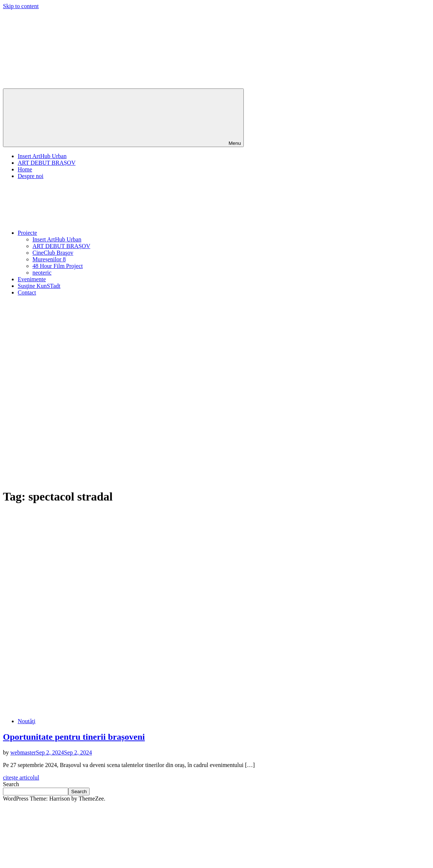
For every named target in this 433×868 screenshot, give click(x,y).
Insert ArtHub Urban (42, 156)
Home (25, 169)
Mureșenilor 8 (49, 259)
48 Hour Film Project (58, 266)
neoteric (42, 273)
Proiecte (83, 233)
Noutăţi (27, 721)
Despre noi (31, 176)
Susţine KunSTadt (39, 286)
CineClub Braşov (53, 253)
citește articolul (21, 778)
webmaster (23, 752)
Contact (27, 292)
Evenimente (32, 279)
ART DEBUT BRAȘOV (47, 163)
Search (11, 784)
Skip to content (21, 6)
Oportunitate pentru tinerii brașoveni (74, 737)
